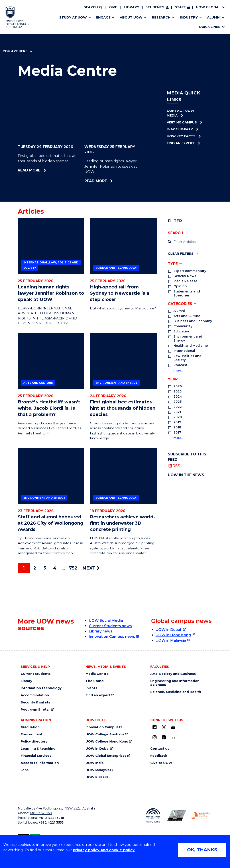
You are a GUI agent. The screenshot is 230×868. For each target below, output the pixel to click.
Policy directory (34, 742)
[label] (190, 242)
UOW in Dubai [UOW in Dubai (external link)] (169, 630)
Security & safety (35, 702)
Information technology (41, 688)
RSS (176, 466)
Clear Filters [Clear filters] (181, 254)
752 (73, 568)
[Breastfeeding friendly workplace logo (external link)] (200, 816)
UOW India (95, 763)
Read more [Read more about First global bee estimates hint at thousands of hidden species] (41, 170)
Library (132, 7)
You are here (17, 51)
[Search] (93, 7)
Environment (32, 734)
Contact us (160, 749)
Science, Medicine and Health (176, 692)
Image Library (180, 129)
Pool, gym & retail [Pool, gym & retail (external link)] (36, 710)
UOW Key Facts (181, 136)
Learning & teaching (38, 749)
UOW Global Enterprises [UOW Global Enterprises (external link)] (106, 756)
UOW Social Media (106, 621)
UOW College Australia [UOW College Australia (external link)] (105, 734)
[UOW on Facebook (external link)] (155, 727)
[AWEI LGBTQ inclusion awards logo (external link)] (177, 816)
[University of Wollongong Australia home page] (19, 17)
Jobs (25, 770)
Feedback (159, 756)
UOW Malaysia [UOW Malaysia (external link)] (98, 770)
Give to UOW (161, 763)
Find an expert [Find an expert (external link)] (98, 695)
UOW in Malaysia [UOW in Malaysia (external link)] (171, 640)
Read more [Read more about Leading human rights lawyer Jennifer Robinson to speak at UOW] (106, 181)
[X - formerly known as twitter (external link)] (164, 727)
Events (91, 688)
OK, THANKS (202, 850)
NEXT (91, 568)
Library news (101, 631)
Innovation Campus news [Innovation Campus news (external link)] (112, 637)
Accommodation (35, 695)
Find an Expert (181, 143)
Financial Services (36, 756)
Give (113, 7)
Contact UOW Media (180, 113)
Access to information (40, 763)
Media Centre (97, 674)
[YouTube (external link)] (173, 728)
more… (178, 370)
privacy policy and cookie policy (104, 850)
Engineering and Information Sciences (175, 683)
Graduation (30, 727)
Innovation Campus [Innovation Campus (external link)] (102, 727)
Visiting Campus (182, 122)
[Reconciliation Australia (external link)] (153, 815)
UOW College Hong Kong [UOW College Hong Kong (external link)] (107, 742)
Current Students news (110, 626)
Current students (36, 674)
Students (155, 7)
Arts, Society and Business (173, 674)
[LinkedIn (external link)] (164, 737)
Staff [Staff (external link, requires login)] (180, 7)
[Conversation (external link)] (173, 738)
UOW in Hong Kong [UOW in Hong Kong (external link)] (173, 635)
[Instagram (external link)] (155, 737)
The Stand (95, 681)
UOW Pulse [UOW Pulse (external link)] (95, 777)
